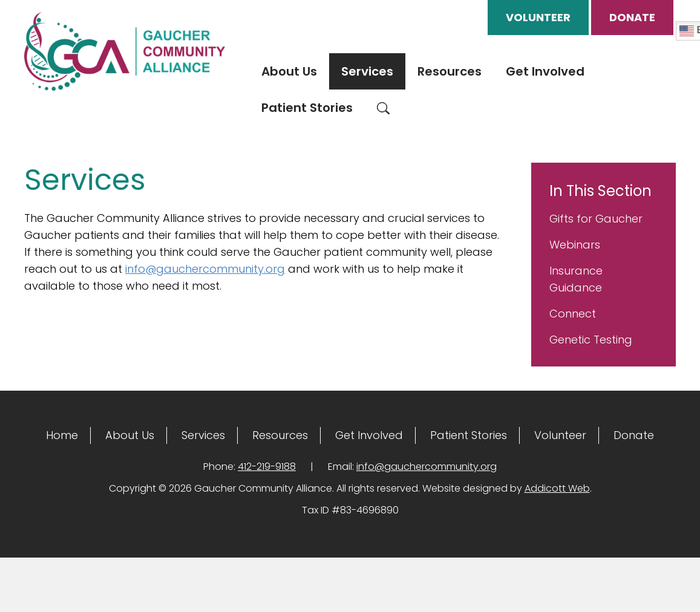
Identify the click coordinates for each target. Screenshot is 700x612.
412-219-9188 (267, 467)
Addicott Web (557, 488)
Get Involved (545, 71)
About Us (289, 71)
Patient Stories (307, 108)
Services (367, 71)
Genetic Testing (591, 340)
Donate (632, 17)
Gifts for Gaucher (596, 219)
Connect (573, 314)
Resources (450, 71)
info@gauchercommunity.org (205, 269)
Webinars (575, 245)
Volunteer (538, 17)
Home (62, 435)
